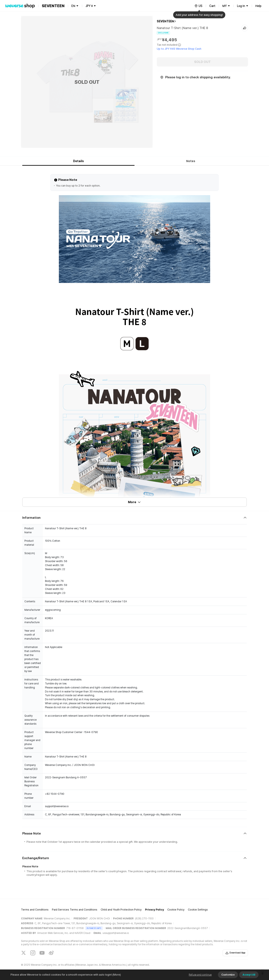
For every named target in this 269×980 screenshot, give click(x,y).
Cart (212, 6)
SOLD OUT (202, 62)
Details (78, 161)
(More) (116, 975)
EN (73, 6)
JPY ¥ (89, 6)
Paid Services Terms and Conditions (75, 910)
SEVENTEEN (165, 21)
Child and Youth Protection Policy (121, 910)
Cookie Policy (176, 910)
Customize (228, 975)
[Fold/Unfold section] (134, 518)
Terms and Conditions (35, 910)
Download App (235, 953)
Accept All (249, 975)
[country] (198, 6)
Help (258, 6)
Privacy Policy (154, 910)
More (134, 502)
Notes (191, 161)
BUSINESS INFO (94, 928)
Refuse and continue (200, 975)
